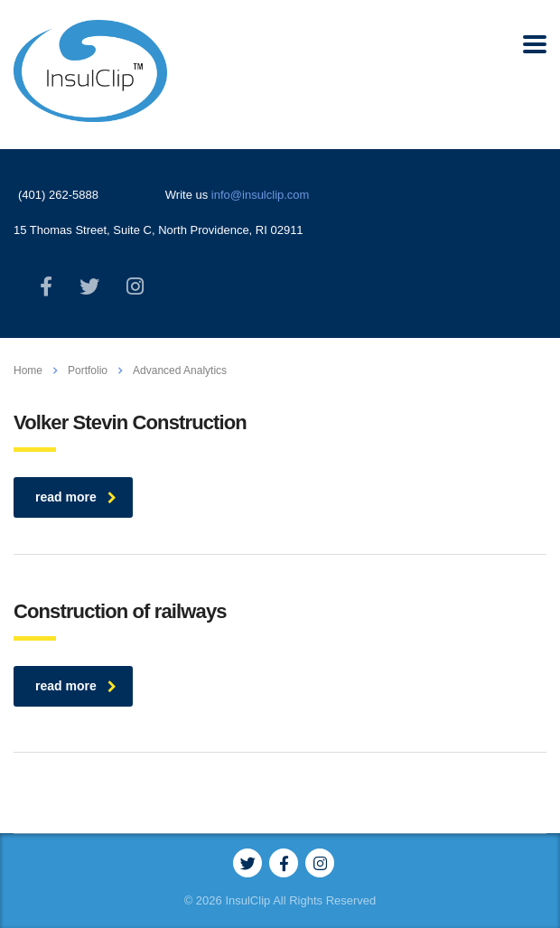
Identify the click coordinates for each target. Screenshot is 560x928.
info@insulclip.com (261, 195)
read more (76, 497)
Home (28, 370)
